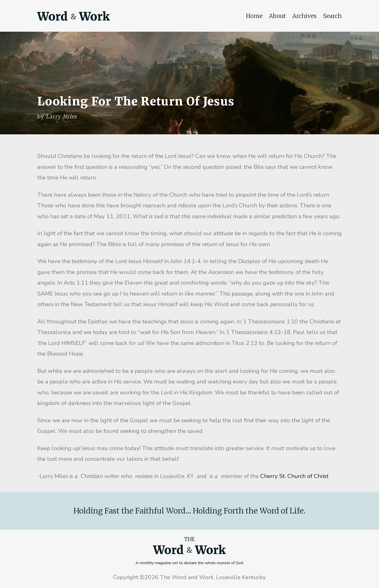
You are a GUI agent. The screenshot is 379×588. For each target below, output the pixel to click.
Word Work (74, 16)
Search (332, 16)
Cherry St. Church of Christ (294, 476)
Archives (304, 16)
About (277, 16)
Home (254, 16)
